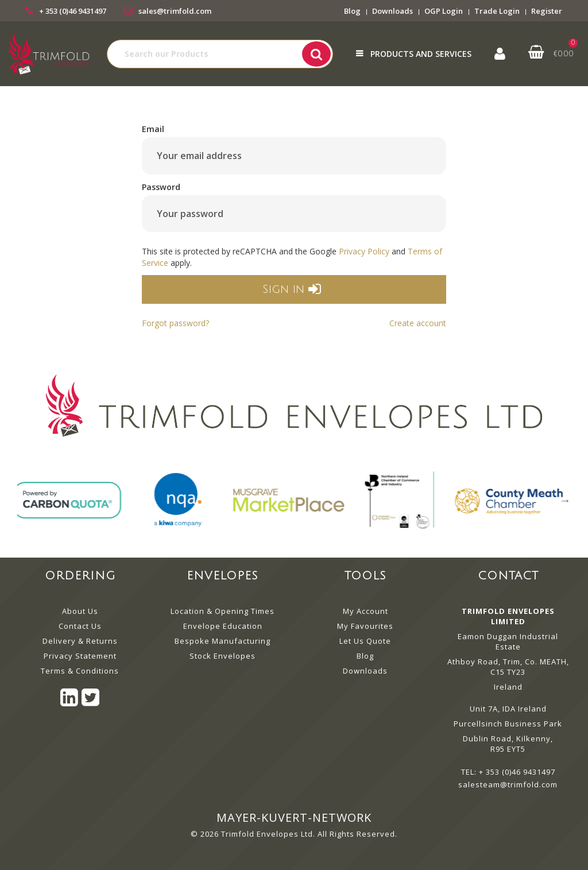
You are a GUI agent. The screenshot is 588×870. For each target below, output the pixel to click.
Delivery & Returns (80, 641)
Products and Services (421, 54)
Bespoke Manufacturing (223, 641)
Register (547, 11)
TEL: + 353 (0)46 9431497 (508, 772)
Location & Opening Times (223, 611)
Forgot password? (175, 323)
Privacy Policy (364, 251)
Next (565, 500)
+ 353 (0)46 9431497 (73, 11)
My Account (365, 611)
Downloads (392, 11)
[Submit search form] (316, 54)
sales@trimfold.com (175, 11)
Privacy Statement (80, 656)
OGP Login (444, 11)
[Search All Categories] (220, 54)
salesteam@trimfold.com (508, 784)
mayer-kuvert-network (294, 817)
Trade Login (497, 11)
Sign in (291, 289)
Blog (352, 11)
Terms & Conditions (80, 671)
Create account (418, 323)
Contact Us (80, 626)
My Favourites (365, 626)
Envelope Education (223, 626)
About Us (80, 611)
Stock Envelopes (223, 656)
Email (153, 129)
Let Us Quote (365, 641)
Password (161, 187)
